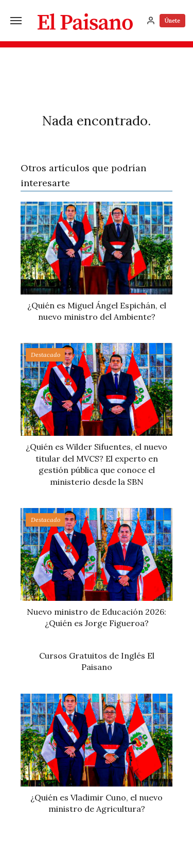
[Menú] (16, 21)
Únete (172, 21)
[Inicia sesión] (151, 21)
